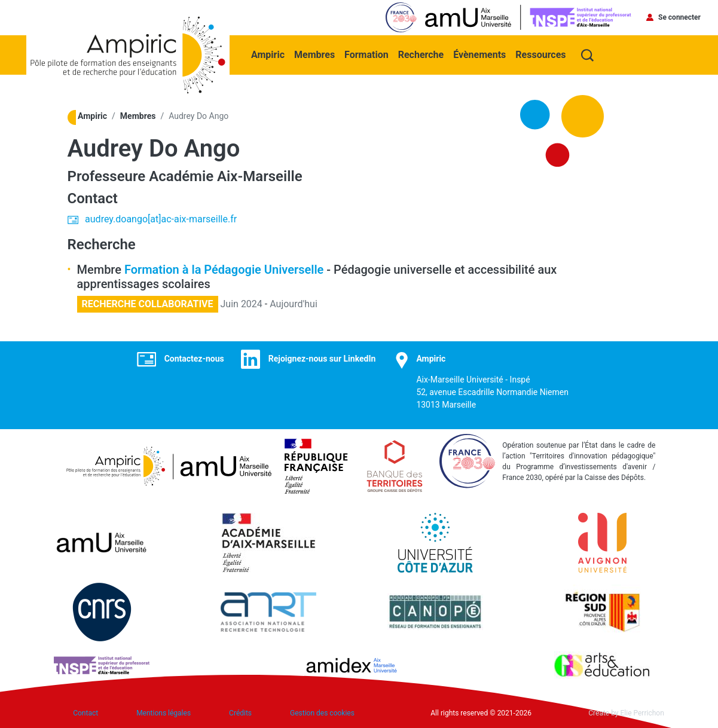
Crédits (240, 713)
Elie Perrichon (642, 713)
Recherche (421, 55)
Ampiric (268, 55)
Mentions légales (164, 713)
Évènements (479, 55)
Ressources (540, 55)
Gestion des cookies (322, 713)
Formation (366, 55)
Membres (314, 55)
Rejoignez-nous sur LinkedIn (322, 359)
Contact (85, 713)
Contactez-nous (194, 359)
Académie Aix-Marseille (225, 176)
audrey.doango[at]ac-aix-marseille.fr (161, 219)
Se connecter (679, 17)
